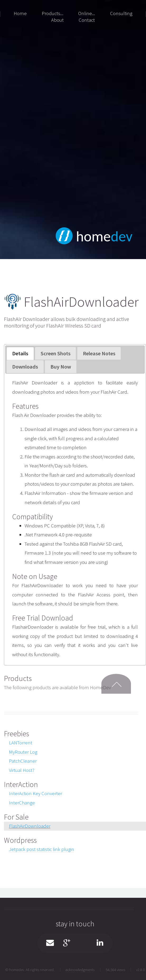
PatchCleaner (23, 761)
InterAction (21, 784)
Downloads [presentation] (25, 367)
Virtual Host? (22, 770)
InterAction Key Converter (36, 793)
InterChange (22, 803)
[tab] (20, 353)
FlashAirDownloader (30, 826)
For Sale (16, 817)
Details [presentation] (20, 353)
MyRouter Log (23, 752)
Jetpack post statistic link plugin (42, 849)
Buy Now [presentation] (61, 367)
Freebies (17, 734)
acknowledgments (80, 970)
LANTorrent (21, 743)
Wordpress (20, 840)
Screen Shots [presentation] (56, 353)
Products (18, 678)
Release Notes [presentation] (99, 353)
